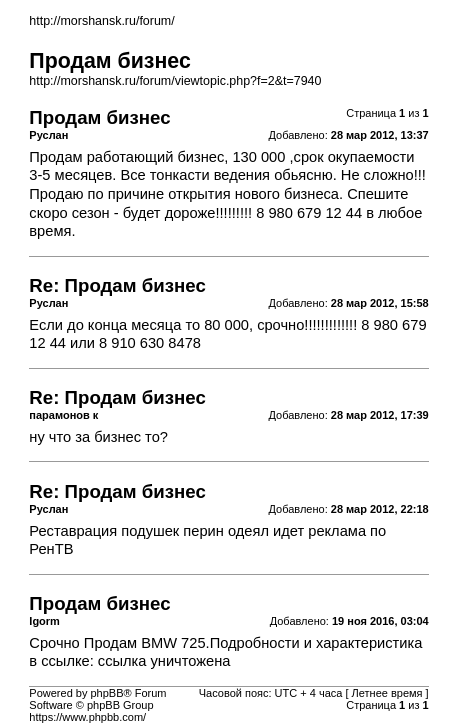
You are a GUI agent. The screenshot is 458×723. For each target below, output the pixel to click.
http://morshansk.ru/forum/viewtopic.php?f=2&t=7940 (175, 81)
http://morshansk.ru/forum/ (101, 21)
